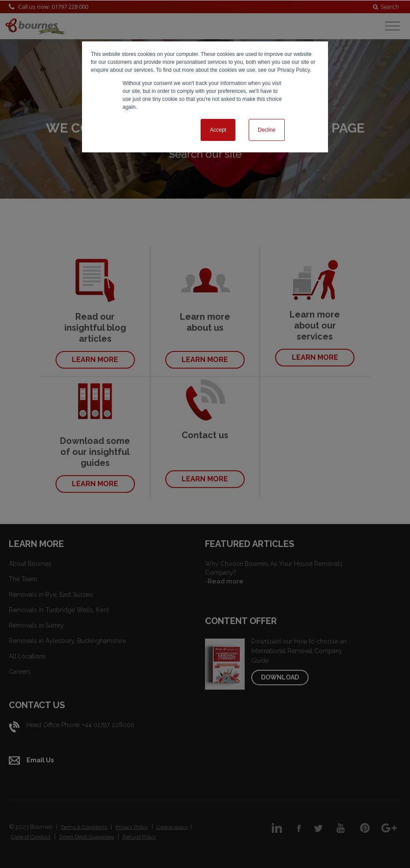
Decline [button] (267, 130)
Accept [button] (218, 130)
